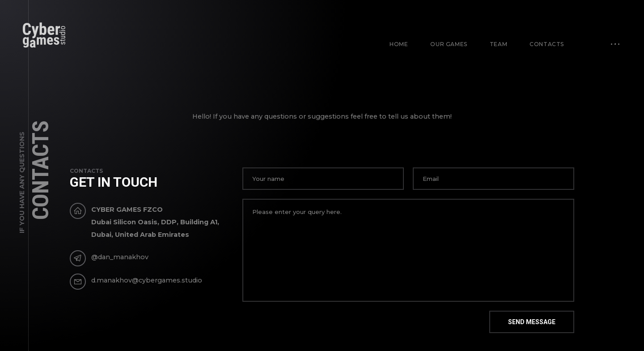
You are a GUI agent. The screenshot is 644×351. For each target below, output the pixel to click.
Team (498, 44)
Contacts (547, 44)
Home (399, 44)
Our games (449, 44)
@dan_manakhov (120, 257)
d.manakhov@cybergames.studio (147, 280)
